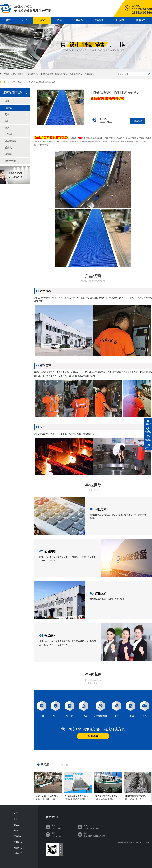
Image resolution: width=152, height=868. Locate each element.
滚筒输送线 (11, 141)
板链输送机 (89, 74)
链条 (7, 128)
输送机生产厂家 (62, 74)
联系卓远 (141, 20)
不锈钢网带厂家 (32, 74)
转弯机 (8, 154)
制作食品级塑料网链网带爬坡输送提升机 (43, 82)
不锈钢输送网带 (47, 74)
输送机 (42, 20)
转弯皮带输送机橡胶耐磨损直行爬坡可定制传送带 (118, 796)
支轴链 (8, 134)
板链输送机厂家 (76, 74)
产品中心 (78, 20)
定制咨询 (93, 736)
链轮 (7, 121)
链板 (25, 20)
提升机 (8, 148)
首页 (8, 20)
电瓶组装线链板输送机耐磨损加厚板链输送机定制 (88, 796)
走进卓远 (120, 20)
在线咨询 (138, 121)
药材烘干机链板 (17, 74)
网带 (60, 20)
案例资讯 (99, 20)
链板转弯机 (11, 161)
